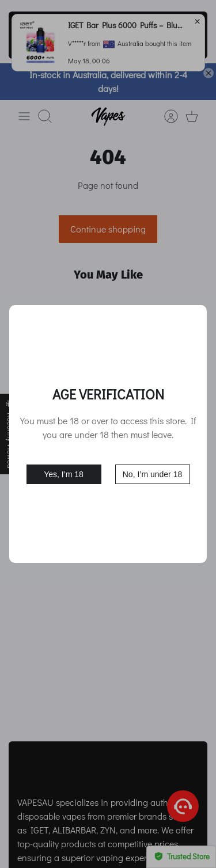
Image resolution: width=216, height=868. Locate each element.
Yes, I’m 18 (64, 474)
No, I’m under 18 (153, 474)
